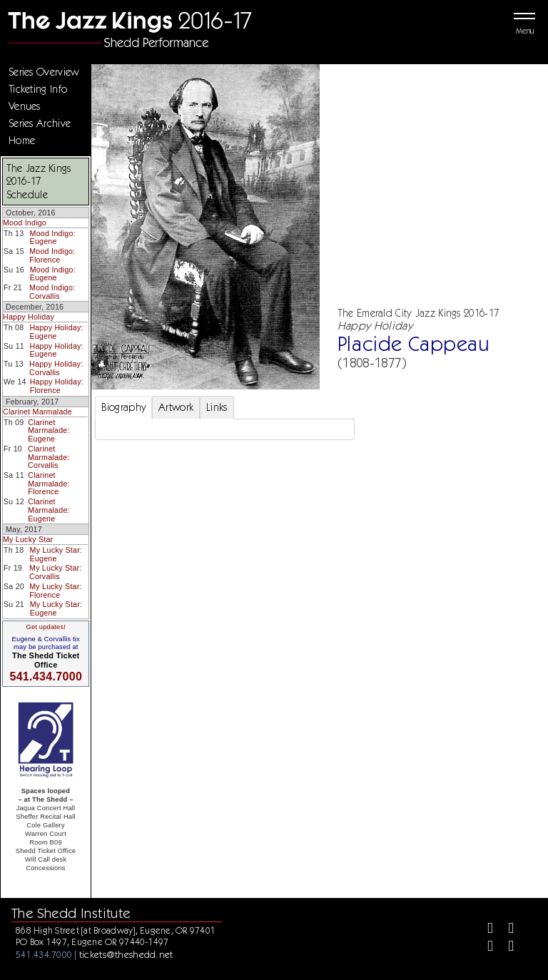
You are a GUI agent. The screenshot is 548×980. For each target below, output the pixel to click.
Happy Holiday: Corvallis (56, 368)
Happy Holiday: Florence (57, 386)
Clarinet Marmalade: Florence (49, 483)
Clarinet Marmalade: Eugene (49, 430)
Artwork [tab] (176, 407)
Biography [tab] (124, 407)
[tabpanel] (225, 429)
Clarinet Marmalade (37, 412)
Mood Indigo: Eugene (53, 238)
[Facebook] (484, 930)
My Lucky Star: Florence (55, 591)
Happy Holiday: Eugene (56, 332)
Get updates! (46, 627)
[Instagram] (484, 948)
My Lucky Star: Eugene (56, 554)
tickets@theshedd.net (126, 954)
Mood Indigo (25, 223)
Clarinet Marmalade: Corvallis (49, 457)
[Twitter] (505, 930)
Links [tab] (217, 407)
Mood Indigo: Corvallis (52, 292)
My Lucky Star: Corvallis (55, 572)
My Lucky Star (28, 539)
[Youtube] (505, 948)
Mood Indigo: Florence (52, 255)
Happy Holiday (29, 317)
